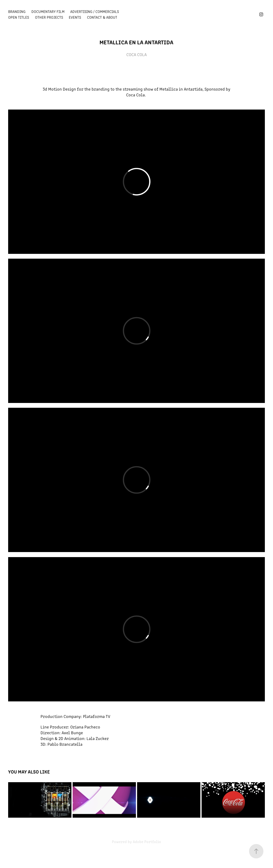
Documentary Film (48, 11)
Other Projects (49, 17)
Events (75, 17)
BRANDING (17, 11)
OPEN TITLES (19, 17)
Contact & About (102, 17)
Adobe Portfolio (147, 842)
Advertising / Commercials (95, 11)
